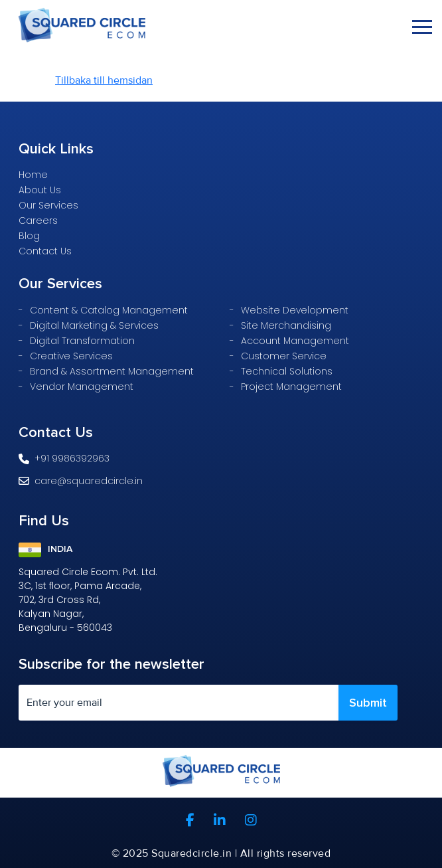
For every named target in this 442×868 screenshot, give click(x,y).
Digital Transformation (82, 341)
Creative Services (71, 356)
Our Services (48, 205)
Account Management (295, 341)
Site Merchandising (286, 325)
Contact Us (45, 251)
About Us (40, 190)
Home (33, 175)
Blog (29, 236)
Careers (38, 220)
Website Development (295, 310)
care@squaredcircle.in (81, 481)
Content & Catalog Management (109, 310)
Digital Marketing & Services (94, 325)
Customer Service (284, 356)
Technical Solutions (287, 371)
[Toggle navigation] (422, 27)
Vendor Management (82, 387)
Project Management (291, 387)
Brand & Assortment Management (112, 371)
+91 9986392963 (64, 458)
